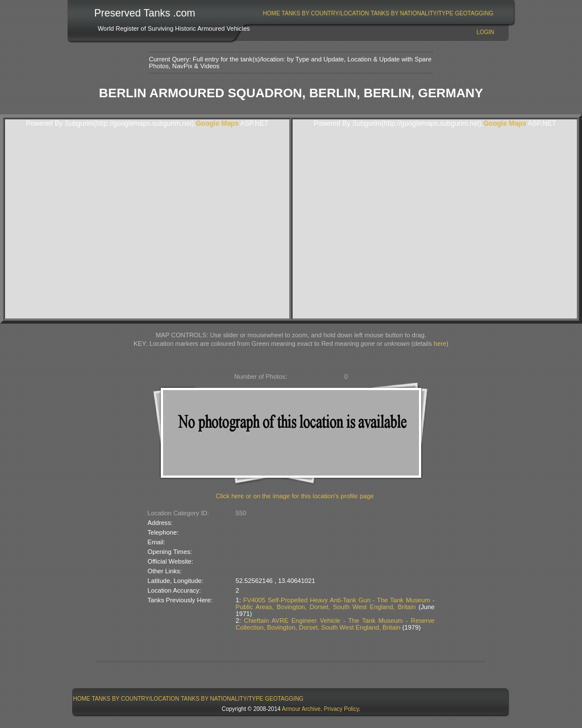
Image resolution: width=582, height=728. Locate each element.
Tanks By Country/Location (326, 13)
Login (485, 32)
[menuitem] (271, 13)
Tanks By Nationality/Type (412, 13)
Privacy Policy (342, 709)
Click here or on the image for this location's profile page (295, 496)
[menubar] (378, 13)
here (440, 344)
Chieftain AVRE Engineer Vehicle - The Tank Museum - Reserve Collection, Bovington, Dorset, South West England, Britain (335, 624)
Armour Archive (301, 709)
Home (272, 13)
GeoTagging (474, 13)
